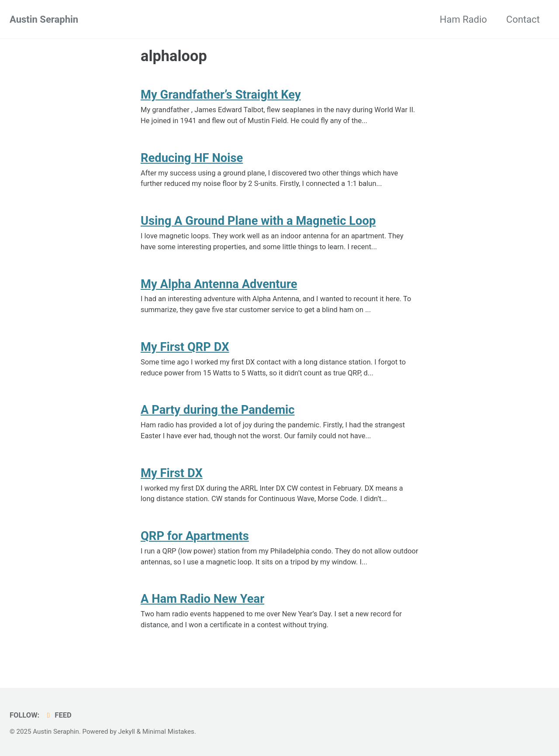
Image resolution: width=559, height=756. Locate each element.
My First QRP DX (185, 347)
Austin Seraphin (44, 19)
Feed (58, 715)
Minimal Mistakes (168, 732)
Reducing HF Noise (192, 158)
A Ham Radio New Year (203, 599)
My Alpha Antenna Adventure (219, 284)
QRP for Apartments (195, 536)
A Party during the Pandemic (218, 410)
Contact (523, 19)
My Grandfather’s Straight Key (221, 94)
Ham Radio (463, 19)
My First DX (172, 473)
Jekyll (127, 732)
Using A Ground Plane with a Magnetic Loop (259, 221)
